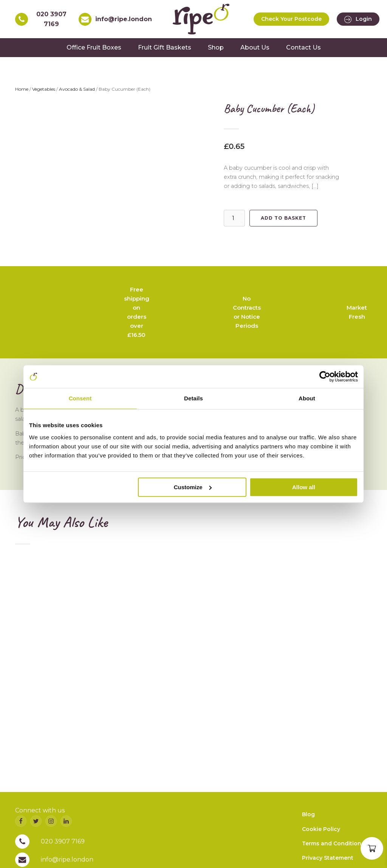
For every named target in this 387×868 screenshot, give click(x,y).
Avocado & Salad (77, 89)
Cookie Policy (321, 829)
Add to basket (283, 218)
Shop (216, 47)
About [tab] (307, 398)
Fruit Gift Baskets (165, 47)
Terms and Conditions (333, 843)
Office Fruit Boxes (94, 47)
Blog (308, 814)
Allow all (304, 487)
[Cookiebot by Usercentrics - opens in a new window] (325, 377)
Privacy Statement (328, 858)
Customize (193, 487)
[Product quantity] (234, 218)
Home (22, 89)
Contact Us (303, 47)
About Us (255, 47)
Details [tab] (193, 398)
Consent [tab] (80, 398)
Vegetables (44, 89)
